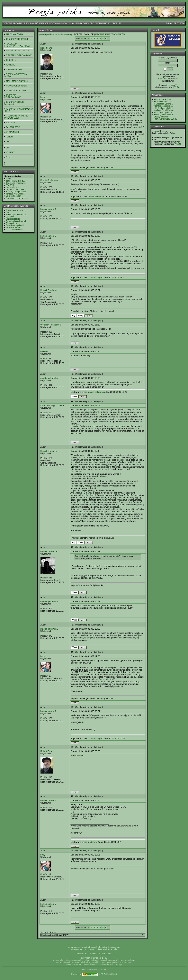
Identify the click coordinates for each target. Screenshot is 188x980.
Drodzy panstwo (161, 117)
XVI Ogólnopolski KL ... (164, 108)
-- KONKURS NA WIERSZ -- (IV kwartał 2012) (17, 117)
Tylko (8, 212)
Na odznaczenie (13, 228)
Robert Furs (46, 48)
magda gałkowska (49, 378)
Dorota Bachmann (49, 180)
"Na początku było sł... (15, 181)
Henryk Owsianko (49, 290)
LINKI (8, 148)
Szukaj (9, 157)
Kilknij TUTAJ (164, 79)
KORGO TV (11, 60)
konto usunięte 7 (48, 209)
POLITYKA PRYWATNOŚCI (18, 46)
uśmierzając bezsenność (16, 215)
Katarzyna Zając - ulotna (52, 405)
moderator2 (93, 842)
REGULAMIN (30, 23)
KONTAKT (10, 152)
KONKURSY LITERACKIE (17, 39)
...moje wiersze (12, 187)
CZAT (8, 141)
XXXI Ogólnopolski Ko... (164, 112)
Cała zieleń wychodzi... (16, 225)
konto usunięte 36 (49, 551)
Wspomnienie (12, 223)
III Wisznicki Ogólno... (163, 104)
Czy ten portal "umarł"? (16, 190)
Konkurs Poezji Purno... (164, 110)
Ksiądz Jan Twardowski (16, 183)
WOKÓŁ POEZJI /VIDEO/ (17, 90)
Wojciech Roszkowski (51, 325)
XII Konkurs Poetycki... (164, 102)
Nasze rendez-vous (14, 230)
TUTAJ (177, 87)
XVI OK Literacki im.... (163, 100)
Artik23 (178, 144)
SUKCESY (10, 123)
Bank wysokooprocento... (17, 192)
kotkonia (45, 351)
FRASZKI (10, 185)
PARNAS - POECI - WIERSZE (19, 51)
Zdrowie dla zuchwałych (16, 221)
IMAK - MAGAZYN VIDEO (82, 23)
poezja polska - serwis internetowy (56, 34)
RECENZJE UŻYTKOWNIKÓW (12, 96)
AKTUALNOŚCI (103, 23)
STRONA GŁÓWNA (13, 23)
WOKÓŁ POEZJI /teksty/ (16, 86)
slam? (8, 179)
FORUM (117, 23)
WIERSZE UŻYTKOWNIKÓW (53, 23)
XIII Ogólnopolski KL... (163, 106)
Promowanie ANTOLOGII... (166, 119)
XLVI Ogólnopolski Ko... (164, 115)
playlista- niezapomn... (15, 194)
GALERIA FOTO (13, 127)
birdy (43, 97)
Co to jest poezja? (13, 196)
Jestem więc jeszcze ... (16, 210)
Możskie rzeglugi (13, 219)
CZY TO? (10, 217)
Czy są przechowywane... (17, 198)
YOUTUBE (10, 65)
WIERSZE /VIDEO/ (14, 70)
